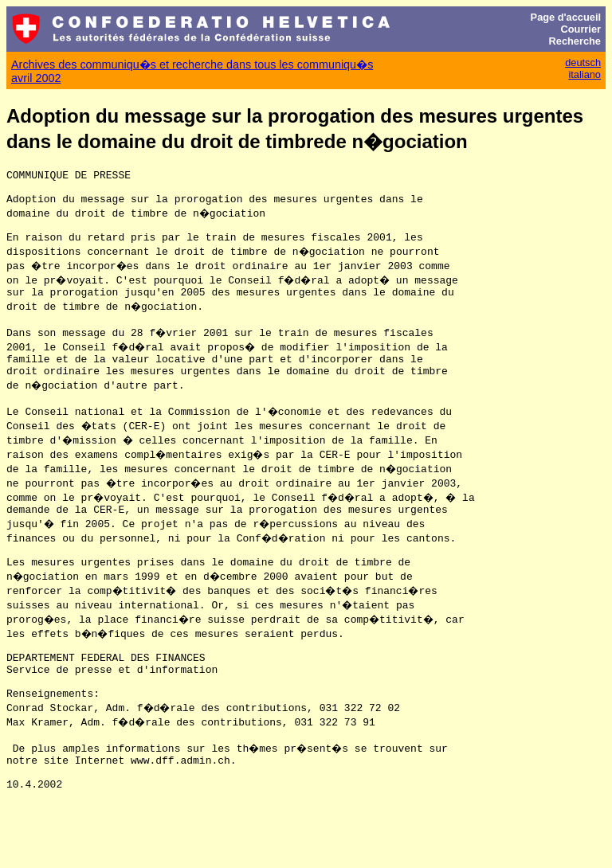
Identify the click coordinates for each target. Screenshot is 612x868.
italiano (585, 74)
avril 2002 (36, 78)
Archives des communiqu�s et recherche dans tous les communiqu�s (192, 65)
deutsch (583, 63)
